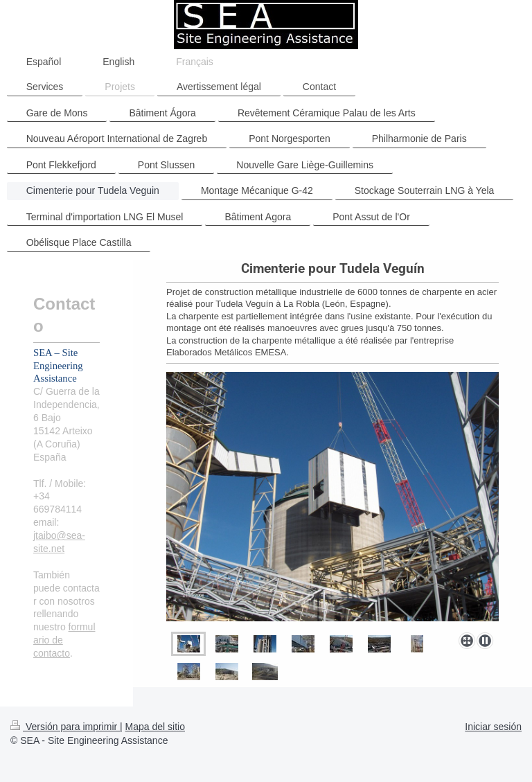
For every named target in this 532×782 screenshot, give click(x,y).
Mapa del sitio (155, 727)
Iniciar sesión (493, 727)
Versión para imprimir (65, 727)
